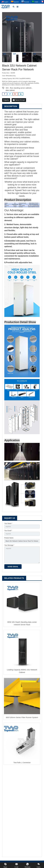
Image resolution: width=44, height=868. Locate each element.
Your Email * (8, 531)
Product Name (9, 538)
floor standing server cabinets (21, 88)
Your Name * (8, 523)
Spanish (15, 2)
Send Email (19, 100)
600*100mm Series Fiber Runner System (22, 717)
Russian (25, 2)
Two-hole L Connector (22, 762)
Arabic (35, 2)
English (5, 2)
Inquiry (6, 100)
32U (7, 88)
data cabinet (10, 90)
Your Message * (9, 545)
